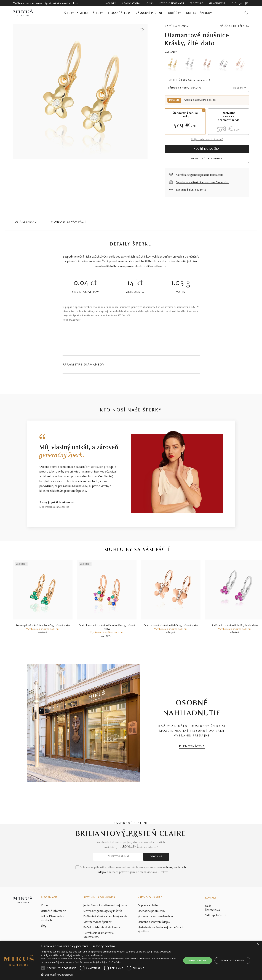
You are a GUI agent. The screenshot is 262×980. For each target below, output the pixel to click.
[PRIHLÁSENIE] (241, 3)
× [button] (258, 945)
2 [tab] (137, 641)
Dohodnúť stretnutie (207, 159)
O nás (150, 3)
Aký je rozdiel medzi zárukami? (207, 140)
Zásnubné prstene (149, 13)
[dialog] (131, 960)
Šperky (98, 13)
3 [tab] (138, 641)
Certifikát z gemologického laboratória (200, 175)
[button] (109, 975)
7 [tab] (146, 641)
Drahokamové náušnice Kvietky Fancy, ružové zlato (107, 627)
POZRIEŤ (131, 846)
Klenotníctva (217, 3)
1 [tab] (132, 641)
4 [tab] (140, 641)
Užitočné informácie (172, 3)
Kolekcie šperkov (199, 13)
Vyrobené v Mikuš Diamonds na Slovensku (202, 182)
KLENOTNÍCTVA (192, 747)
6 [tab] (144, 641)
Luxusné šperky (119, 13)
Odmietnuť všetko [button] (232, 960)
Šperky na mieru (76, 13)
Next (241, 64)
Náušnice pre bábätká (234, 26)
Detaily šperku (26, 222)
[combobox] (207, 88)
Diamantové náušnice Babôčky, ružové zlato (171, 626)
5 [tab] (142, 641)
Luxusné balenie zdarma (191, 190)
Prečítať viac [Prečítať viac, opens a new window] (115, 962)
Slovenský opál (131, 3)
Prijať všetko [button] (198, 960)
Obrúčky (174, 13)
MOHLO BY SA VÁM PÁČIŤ (69, 222)
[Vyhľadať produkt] (246, 13)
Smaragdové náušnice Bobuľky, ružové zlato (43, 626)
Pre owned (197, 3)
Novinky (111, 3)
